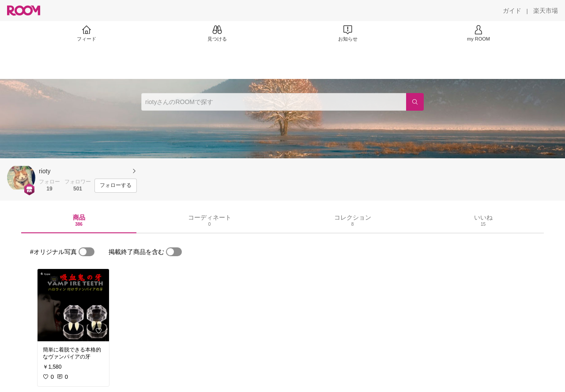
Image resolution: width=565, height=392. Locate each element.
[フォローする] (116, 186)
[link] (73, 305)
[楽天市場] (546, 11)
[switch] (87, 252)
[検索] (415, 102)
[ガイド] (512, 11)
